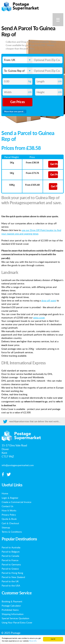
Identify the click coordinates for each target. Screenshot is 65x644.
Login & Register (10, 498)
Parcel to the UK (10, 581)
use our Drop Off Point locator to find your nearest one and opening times (31, 232)
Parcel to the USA (11, 585)
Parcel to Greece (10, 569)
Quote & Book (9, 519)
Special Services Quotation (15, 618)
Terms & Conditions (12, 532)
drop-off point (49, 300)
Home (5, 493)
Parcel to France (10, 560)
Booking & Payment (12, 601)
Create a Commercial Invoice (16, 502)
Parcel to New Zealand (13, 577)
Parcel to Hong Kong (12, 573)
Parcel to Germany (11, 564)
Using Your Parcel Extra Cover (17, 622)
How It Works (9, 510)
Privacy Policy (9, 515)
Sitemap (6, 527)
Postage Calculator (11, 606)
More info (33, 641)
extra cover (39, 317)
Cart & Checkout (10, 523)
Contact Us (7, 506)
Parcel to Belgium (11, 552)
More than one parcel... (14, 112)
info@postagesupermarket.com (18, 465)
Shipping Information (13, 614)
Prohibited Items (10, 610)
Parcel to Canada (10, 556)
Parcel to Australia (11, 547)
